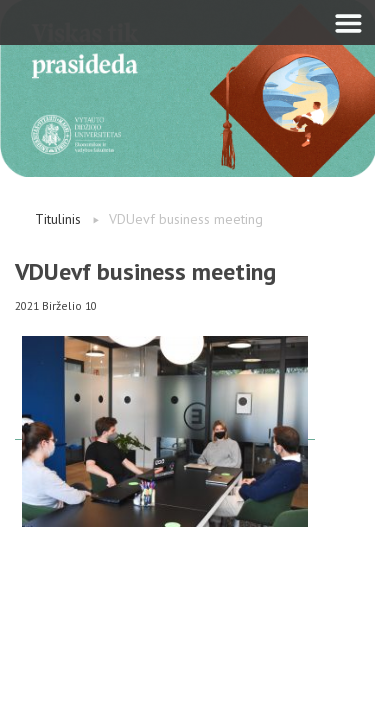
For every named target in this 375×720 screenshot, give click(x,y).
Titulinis (58, 219)
